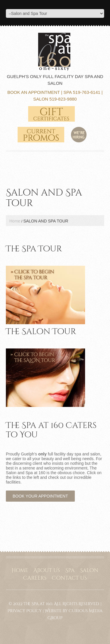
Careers (35, 578)
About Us (47, 570)
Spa (70, 570)
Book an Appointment (34, 92)
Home (15, 221)
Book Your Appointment (40, 496)
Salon (89, 570)
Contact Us (70, 578)
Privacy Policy (24, 611)
